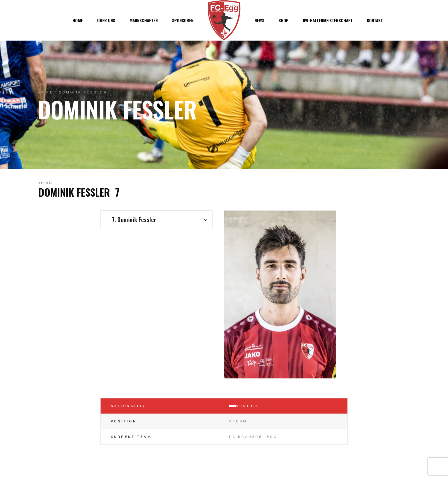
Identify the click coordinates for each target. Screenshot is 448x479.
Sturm (46, 183)
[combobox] (156, 220)
